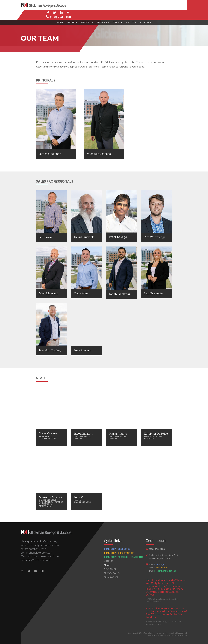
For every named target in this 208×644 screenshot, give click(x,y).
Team (116, 12)
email (157, 564)
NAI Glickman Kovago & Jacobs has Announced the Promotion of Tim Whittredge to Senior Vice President (166, 613)
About (130, 12)
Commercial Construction (119, 553)
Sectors (102, 12)
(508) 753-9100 (177, 7)
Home (60, 12)
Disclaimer (110, 569)
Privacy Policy (112, 573)
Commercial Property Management (124, 557)
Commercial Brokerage (117, 549)
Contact (146, 12)
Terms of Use (111, 577)
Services (85, 12)
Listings (72, 12)
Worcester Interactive (177, 635)
